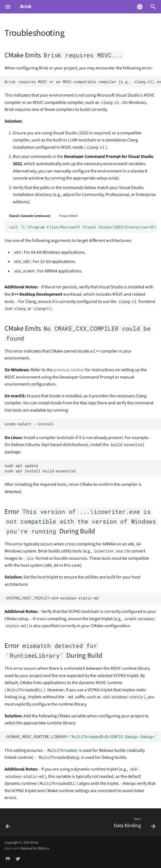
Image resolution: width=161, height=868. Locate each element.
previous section (69, 370)
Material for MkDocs (35, 848)
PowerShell (68, 216)
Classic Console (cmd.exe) (30, 216)
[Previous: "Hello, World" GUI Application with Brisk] (8, 824)
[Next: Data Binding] (134, 824)
